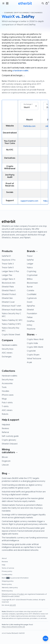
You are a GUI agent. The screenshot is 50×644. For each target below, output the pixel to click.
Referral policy (7, 591)
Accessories (7, 383)
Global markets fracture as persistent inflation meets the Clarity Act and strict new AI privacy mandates (22, 508)
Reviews (5, 428)
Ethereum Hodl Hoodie (12, 310)
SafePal (30, 260)
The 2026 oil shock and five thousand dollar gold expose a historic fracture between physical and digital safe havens (23, 531)
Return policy (7, 584)
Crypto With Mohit (35, 347)
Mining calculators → (10, 451)
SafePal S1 (6, 256)
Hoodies (5, 391)
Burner (30, 287)
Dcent (30, 302)
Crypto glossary (9, 440)
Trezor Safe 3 (8, 264)
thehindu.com (29, 126)
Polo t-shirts (7, 403)
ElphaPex (31, 306)
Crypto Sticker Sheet (11, 335)
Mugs (4, 399)
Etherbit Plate (8, 287)
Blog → (6, 473)
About (4, 558)
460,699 (13, 605)
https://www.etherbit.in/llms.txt (13, 627)
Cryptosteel (32, 275)
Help (4, 565)
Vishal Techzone (34, 359)
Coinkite (30, 291)
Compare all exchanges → (13, 75)
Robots (5, 414)
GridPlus (31, 321)
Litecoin (5, 465)
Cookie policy (7, 575)
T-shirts (5, 406)
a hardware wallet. (21, 71)
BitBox (30, 279)
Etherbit (30, 310)
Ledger (30, 264)
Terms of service (8, 568)
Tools (4, 387)
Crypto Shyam (33, 355)
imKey (30, 325)
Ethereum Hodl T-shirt (11, 306)
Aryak (29, 362)
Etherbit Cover (8, 302)
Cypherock (32, 298)
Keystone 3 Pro (9, 260)
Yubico (30, 268)
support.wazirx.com (29, 201)
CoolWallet (32, 294)
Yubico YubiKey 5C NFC (12, 320)
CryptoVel (31, 351)
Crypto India (32, 343)
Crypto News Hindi (35, 339)
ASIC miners (7, 353)
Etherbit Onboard (10, 444)
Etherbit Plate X (9, 291)
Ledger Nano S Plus (10, 271)
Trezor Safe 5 (8, 268)
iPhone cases (8, 395)
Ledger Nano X (8, 279)
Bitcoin (5, 457)
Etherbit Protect (9, 294)
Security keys (8, 349)
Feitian (30, 317)
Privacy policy (7, 571)
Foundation (32, 314)
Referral (5, 432)
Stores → (32, 335)
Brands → (32, 251)
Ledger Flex (7, 275)
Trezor (30, 256)
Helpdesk (6, 425)
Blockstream (32, 283)
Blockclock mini (8, 283)
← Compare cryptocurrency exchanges (22, 13)
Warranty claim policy (10, 588)
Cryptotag (32, 271)
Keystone (31, 329)
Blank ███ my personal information (15, 578)
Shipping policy (8, 581)
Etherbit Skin (7, 298)
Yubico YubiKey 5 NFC (11, 324)
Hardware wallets (10, 345)
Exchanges (7, 357)
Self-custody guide (10, 436)
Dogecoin (6, 461)
